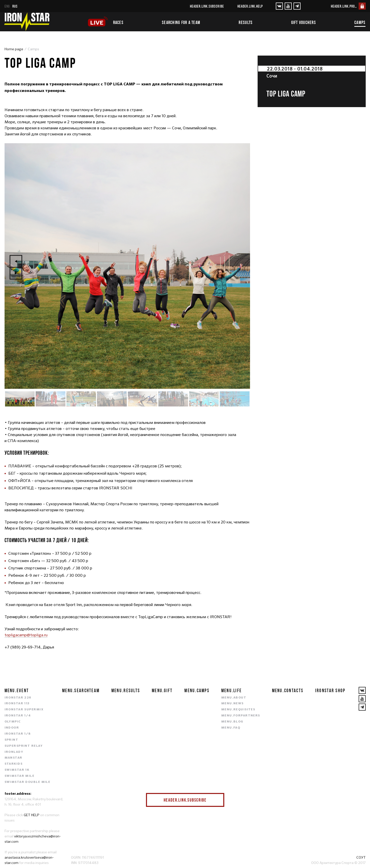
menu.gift (162, 690)
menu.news (232, 704)
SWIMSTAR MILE (20, 776)
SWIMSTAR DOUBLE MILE (28, 782)
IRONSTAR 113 (17, 704)
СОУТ (361, 857)
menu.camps (197, 690)
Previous (16, 261)
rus (15, 6)
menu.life (232, 690)
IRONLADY (14, 752)
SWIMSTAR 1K (17, 770)
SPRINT (11, 740)
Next (16, 273)
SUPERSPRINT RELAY (24, 746)
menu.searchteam (81, 690)
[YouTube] (288, 6)
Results (246, 22)
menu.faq (231, 728)
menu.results (126, 690)
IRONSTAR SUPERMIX (24, 710)
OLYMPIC (13, 722)
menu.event (17, 690)
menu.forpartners (241, 716)
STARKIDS (14, 764)
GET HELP (32, 815)
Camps (360, 22)
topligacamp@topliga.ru (26, 635)
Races (118, 22)
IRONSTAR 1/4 (18, 716)
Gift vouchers (304, 22)
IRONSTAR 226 (18, 698)
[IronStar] (27, 22)
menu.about (234, 698)
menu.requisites (238, 710)
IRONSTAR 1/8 (18, 734)
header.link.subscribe (207, 6)
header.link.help (250, 6)
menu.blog (232, 722)
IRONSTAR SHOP (330, 690)
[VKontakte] (279, 6)
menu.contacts (288, 690)
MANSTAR (14, 758)
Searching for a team (181, 22)
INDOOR (12, 728)
